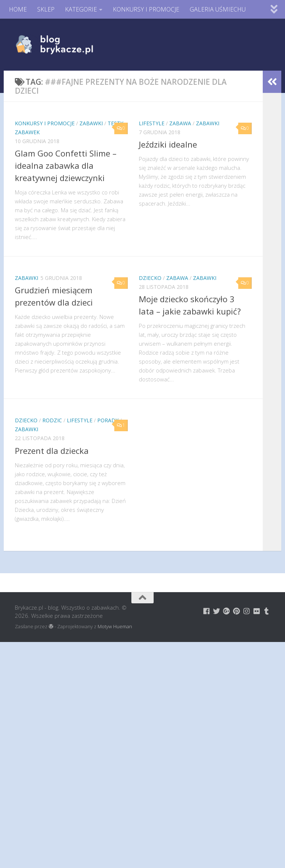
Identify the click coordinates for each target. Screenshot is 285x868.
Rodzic (52, 420)
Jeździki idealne (168, 144)
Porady (108, 420)
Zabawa (180, 123)
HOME (18, 9)
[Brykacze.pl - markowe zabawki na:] (207, 611)
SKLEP (46, 9)
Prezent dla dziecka (52, 451)
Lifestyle (152, 123)
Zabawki (91, 123)
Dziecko (150, 278)
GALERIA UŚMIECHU (218, 9)
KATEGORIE (81, 9)
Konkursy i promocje (45, 123)
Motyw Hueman (115, 626)
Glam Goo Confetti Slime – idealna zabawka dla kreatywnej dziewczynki (66, 165)
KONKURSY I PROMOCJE (146, 9)
